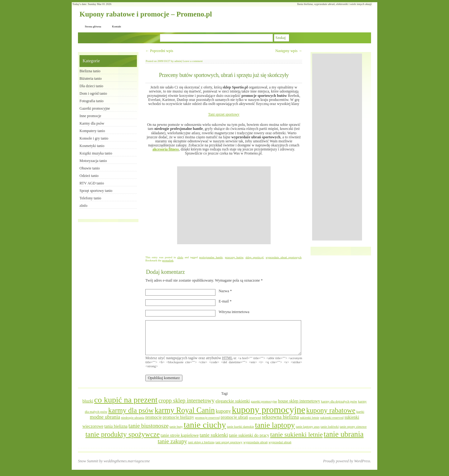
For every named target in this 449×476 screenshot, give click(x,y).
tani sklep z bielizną (201, 442)
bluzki (88, 401)
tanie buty (176, 427)
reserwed (255, 418)
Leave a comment (193, 61)
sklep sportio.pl (254, 257)
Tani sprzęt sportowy (224, 114)
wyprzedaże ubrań (255, 442)
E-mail (225, 301)
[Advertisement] (224, 205)
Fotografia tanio (92, 101)
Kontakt (116, 26)
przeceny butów (234, 257)
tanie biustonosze (149, 426)
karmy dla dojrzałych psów (339, 401)
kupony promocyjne (269, 410)
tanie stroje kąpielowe (180, 435)
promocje (154, 417)
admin (178, 61)
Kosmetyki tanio (92, 146)
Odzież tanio (89, 176)
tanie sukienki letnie (296, 435)
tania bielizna (116, 426)
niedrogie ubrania (133, 418)
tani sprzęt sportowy (229, 442)
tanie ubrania (344, 434)
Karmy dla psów (92, 123)
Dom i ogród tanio (93, 93)
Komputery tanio (92, 131)
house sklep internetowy (299, 401)
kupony (223, 411)
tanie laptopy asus (308, 427)
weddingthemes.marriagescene (127, 461)
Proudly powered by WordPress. (347, 461)
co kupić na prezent (126, 400)
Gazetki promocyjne (95, 108)
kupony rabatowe (331, 410)
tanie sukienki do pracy (249, 435)
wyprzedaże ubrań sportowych (284, 257)
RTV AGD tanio (92, 183)
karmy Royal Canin (185, 410)
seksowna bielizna (280, 417)
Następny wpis (289, 51)
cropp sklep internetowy (186, 400)
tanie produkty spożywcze (123, 434)
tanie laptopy (275, 425)
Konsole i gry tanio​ (94, 138)
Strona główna (93, 26)
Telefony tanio (90, 198)
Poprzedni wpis (159, 51)
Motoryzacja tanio (93, 161)
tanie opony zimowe (353, 427)
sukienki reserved (332, 418)
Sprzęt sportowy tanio (96, 191)
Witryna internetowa (234, 312)
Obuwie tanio (90, 168)
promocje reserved (207, 418)
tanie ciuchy (205, 425)
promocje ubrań (234, 417)
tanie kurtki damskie (241, 427)
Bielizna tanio (90, 71)
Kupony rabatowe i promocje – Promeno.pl (146, 14)
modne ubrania (105, 417)
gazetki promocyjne (264, 401)
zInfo (180, 257)
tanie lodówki (330, 427)
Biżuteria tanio (91, 79)
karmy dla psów (131, 410)
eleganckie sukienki (233, 401)
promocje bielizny (179, 417)
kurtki (360, 412)
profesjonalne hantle (211, 257)
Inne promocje (90, 116)
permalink (168, 260)
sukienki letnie (309, 418)
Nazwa (225, 291)
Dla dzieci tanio (91, 86)
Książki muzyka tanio (96, 153)
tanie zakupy (172, 441)
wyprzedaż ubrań (280, 442)
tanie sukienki (214, 435)
